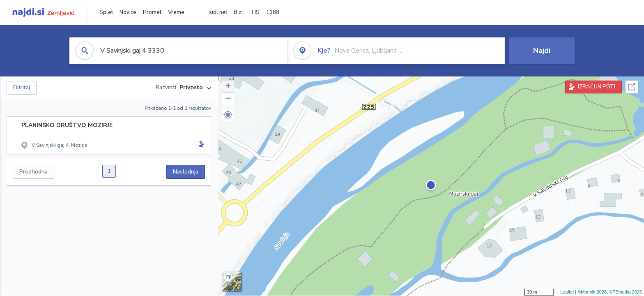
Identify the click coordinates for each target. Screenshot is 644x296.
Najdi (542, 51)
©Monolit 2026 (592, 292)
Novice (128, 12)
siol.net (218, 12)
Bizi (238, 12)
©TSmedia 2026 (626, 292)
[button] (228, 115)
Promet (152, 12)
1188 (273, 12)
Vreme (176, 12)
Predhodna (33, 172)
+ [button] (228, 87)
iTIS (254, 12)
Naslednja (186, 172)
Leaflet (567, 292)
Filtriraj (22, 88)
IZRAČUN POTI (597, 87)
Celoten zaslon (632, 87)
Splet (106, 12)
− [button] (228, 99)
